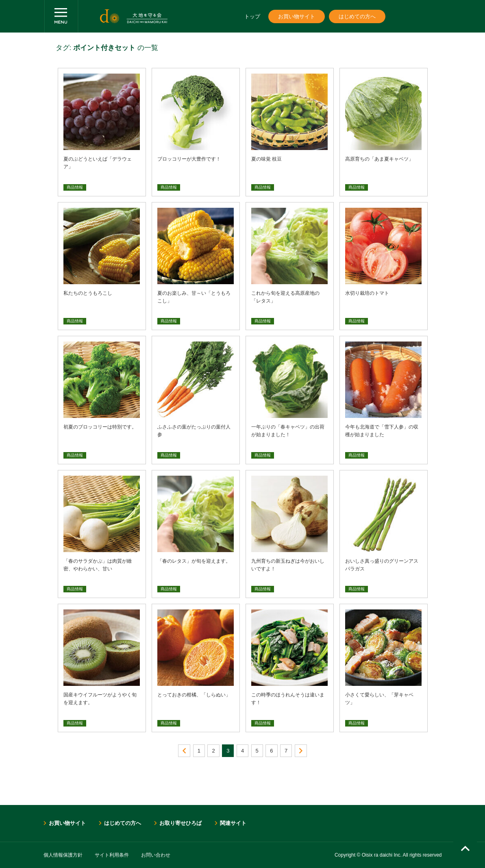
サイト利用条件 (112, 855)
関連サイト (233, 823)
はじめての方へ (357, 16)
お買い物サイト (297, 16)
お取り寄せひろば (181, 823)
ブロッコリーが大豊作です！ (189, 159)
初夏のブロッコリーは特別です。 (100, 427)
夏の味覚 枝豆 (266, 159)
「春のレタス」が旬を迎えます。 (194, 561)
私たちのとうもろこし (88, 293)
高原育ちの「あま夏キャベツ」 (379, 159)
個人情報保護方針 (63, 855)
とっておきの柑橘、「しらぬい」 (194, 695)
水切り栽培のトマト (367, 293)
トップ (252, 16)
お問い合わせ (156, 855)
